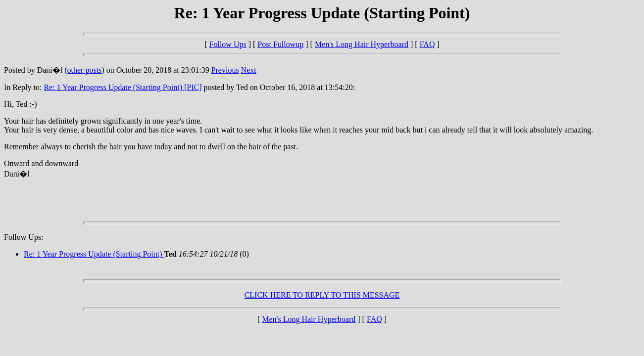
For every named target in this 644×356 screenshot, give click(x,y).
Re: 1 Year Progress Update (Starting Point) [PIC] (123, 87)
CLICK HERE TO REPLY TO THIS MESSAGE (322, 295)
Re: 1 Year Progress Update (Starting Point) (94, 254)
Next (249, 70)
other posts (85, 70)
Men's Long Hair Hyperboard (362, 44)
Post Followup (280, 44)
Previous (225, 70)
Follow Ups (228, 44)
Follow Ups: (24, 237)
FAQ (427, 44)
